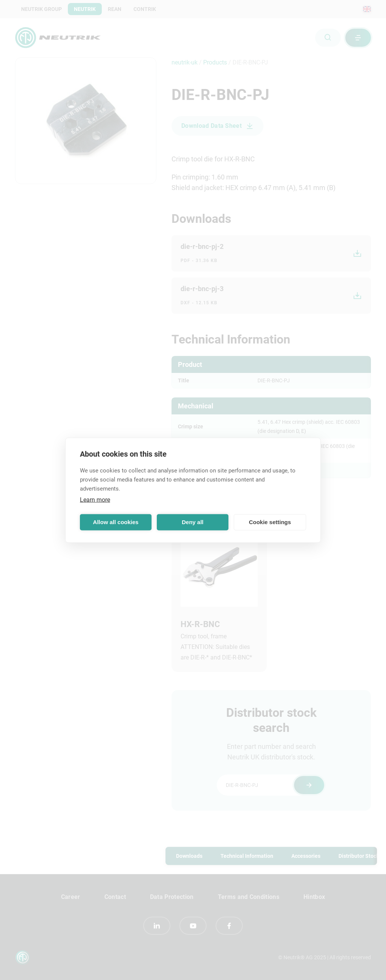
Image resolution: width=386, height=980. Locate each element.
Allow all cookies (116, 522)
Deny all (193, 522)
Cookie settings (270, 522)
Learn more (95, 499)
